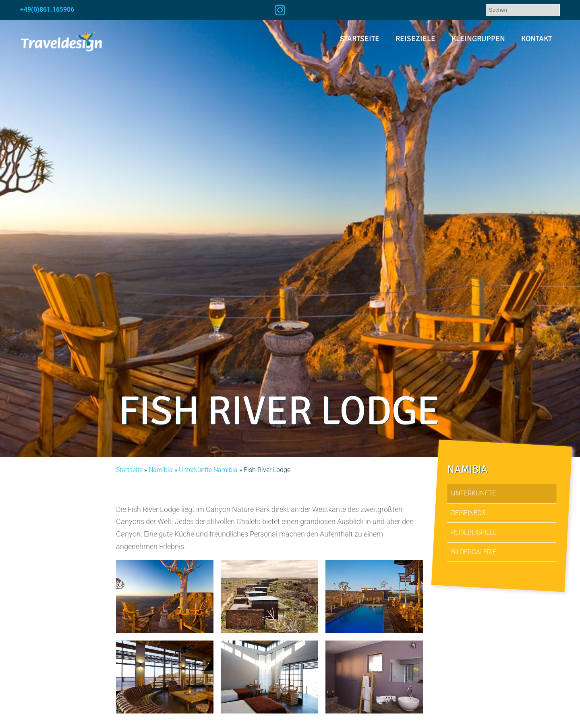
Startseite (360, 39)
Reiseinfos (468, 513)
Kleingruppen (478, 39)
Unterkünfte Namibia (208, 470)
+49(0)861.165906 (47, 9)
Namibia (161, 470)
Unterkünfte (473, 493)
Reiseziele (415, 39)
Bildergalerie (474, 552)
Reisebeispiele (474, 532)
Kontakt (536, 39)
